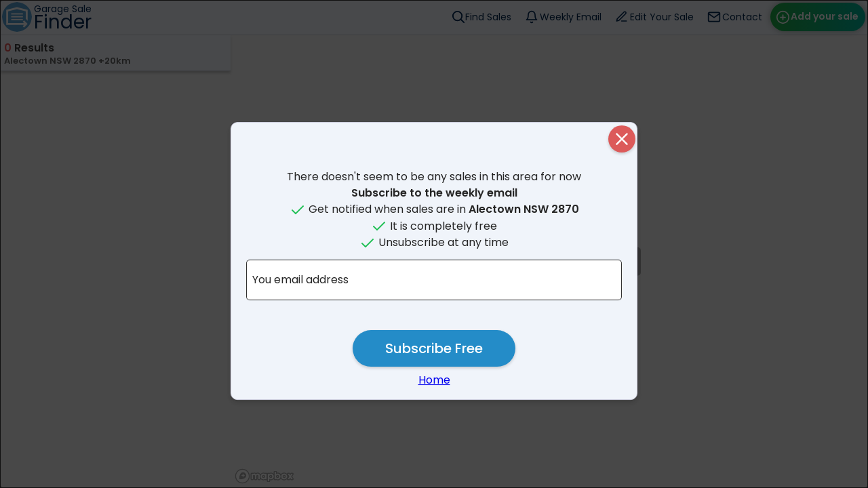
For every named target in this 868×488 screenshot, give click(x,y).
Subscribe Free (434, 348)
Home (434, 380)
